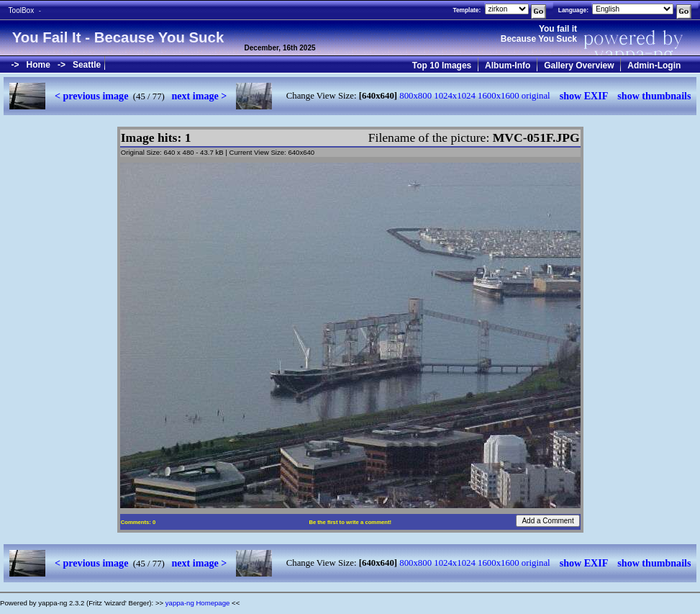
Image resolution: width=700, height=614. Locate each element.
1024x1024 (455, 96)
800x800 (415, 96)
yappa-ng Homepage (198, 603)
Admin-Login (654, 66)
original (536, 96)
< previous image (91, 96)
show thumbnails (654, 96)
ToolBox (22, 10)
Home (38, 65)
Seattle (87, 65)
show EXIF (584, 96)
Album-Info (508, 66)
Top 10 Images (442, 66)
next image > (199, 96)
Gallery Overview (579, 66)
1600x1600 (499, 96)
